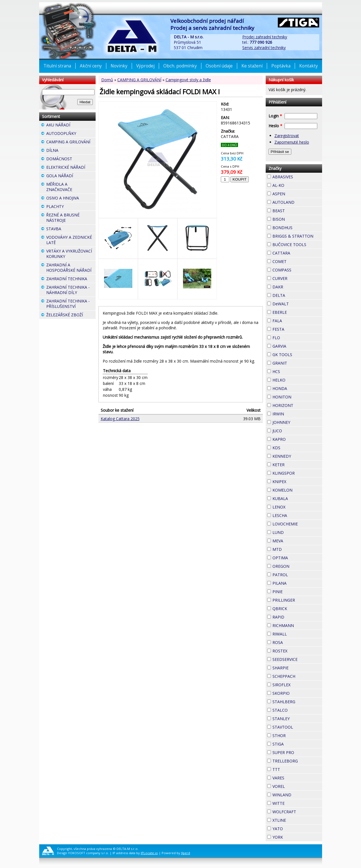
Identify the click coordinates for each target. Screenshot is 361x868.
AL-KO (294, 185)
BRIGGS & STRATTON (297, 236)
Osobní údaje (219, 66)
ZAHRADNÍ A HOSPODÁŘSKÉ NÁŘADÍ (71, 268)
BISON (295, 218)
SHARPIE (297, 668)
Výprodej (145, 66)
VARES (294, 777)
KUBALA (297, 498)
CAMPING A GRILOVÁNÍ (139, 80)
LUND (294, 532)
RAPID (294, 616)
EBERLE (297, 312)
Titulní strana (57, 66)
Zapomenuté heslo (292, 142)
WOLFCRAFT (297, 812)
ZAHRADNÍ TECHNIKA (71, 279)
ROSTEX (297, 651)
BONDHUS (297, 228)
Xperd (186, 853)
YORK (293, 836)
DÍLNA (69, 150)
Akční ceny (91, 66)
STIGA (294, 743)
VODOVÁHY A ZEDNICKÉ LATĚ (71, 241)
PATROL (297, 575)
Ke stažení (252, 66)
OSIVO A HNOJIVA (71, 199)
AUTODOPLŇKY (71, 134)
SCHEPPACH (297, 676)
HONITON (297, 397)
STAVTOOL (297, 727)
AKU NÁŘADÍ (71, 126)
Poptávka (281, 66)
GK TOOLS (297, 355)
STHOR (296, 735)
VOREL (295, 786)
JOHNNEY (297, 422)
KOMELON (297, 490)
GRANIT (297, 362)
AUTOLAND (297, 202)
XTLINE (296, 819)
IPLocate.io (149, 853)
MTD (292, 549)
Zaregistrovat (287, 136)
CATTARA (297, 253)
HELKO (296, 379)
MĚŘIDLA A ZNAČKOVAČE (71, 188)
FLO (290, 337)
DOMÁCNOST (71, 159)
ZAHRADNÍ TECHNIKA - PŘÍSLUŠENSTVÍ (71, 304)
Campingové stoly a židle (188, 80)
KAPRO (296, 439)
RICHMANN (297, 625)
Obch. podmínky (180, 66)
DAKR (293, 286)
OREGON (297, 566)
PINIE (293, 591)
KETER (295, 464)
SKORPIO (297, 693)
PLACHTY (71, 207)
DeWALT (297, 304)
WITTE (295, 803)
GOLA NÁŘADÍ (71, 176)
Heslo (275, 126)
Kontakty (309, 66)
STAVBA (71, 229)
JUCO (292, 430)
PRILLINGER (297, 600)
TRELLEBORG (297, 761)
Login (275, 116)
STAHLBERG (297, 702)
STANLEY (297, 719)
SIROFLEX (297, 685)
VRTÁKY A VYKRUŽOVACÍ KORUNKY (71, 254)
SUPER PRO (297, 752)
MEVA (293, 540)
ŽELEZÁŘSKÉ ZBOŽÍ (71, 315)
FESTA (294, 328)
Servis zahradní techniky (264, 48)
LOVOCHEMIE (297, 524)
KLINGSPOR (297, 473)
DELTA (295, 295)
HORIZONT (297, 405)
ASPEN (295, 193)
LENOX (296, 506)
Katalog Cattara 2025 (120, 419)
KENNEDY (297, 456)
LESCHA (297, 515)
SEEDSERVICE (297, 659)
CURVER (297, 278)
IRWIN (294, 413)
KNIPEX (296, 481)
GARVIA (296, 345)
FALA (292, 320)
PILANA (297, 582)
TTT (290, 769)
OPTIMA (297, 558)
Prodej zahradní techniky (265, 37)
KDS (290, 447)
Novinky (119, 66)
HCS (290, 371)
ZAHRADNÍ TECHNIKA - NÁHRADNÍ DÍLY (71, 291)
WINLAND (297, 795)
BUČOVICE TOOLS (297, 245)
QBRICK (297, 608)
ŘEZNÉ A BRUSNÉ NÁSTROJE (71, 218)
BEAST (295, 210)
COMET (297, 261)
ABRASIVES (297, 177)
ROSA (293, 642)
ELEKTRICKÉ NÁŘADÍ (71, 168)
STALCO (297, 710)
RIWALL (297, 633)
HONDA (297, 388)
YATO (293, 828)
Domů (107, 80)
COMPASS (297, 270)
